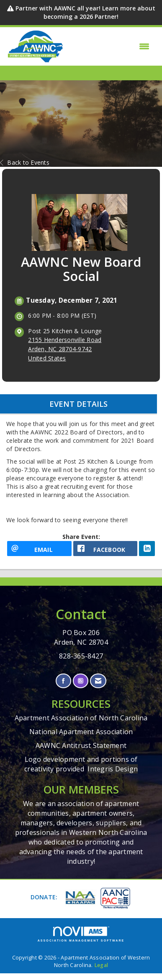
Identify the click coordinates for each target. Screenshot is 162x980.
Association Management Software (81, 934)
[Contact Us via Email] (98, 681)
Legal (101, 965)
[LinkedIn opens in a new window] (147, 549)
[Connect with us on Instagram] (81, 681)
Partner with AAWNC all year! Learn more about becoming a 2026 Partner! (85, 12)
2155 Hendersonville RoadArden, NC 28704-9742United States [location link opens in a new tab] (65, 349)
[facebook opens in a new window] (105, 549)
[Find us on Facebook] (63, 681)
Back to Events (25, 162)
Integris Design (113, 769)
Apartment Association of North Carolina (81, 718)
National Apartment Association (81, 732)
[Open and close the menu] (109, 46)
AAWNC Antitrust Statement (81, 745)
